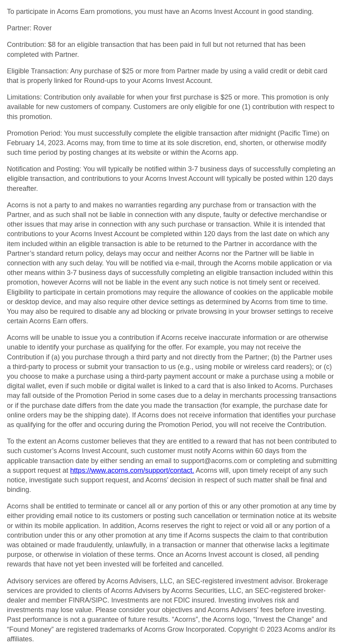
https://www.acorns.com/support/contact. (132, 470)
